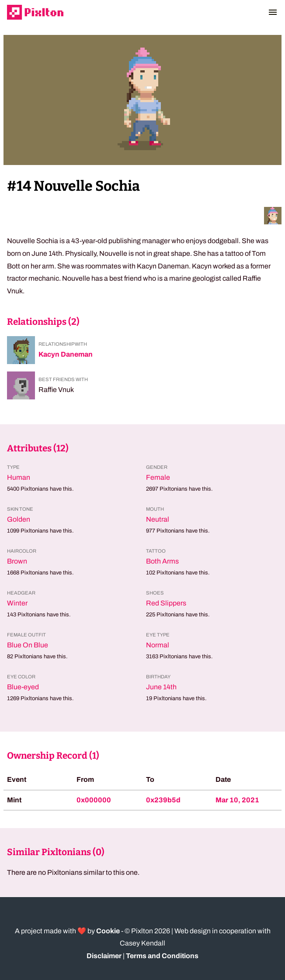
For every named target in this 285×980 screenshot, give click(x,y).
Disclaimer (104, 956)
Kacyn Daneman (66, 354)
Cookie (108, 931)
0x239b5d (163, 800)
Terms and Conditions (162, 956)
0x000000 (94, 800)
